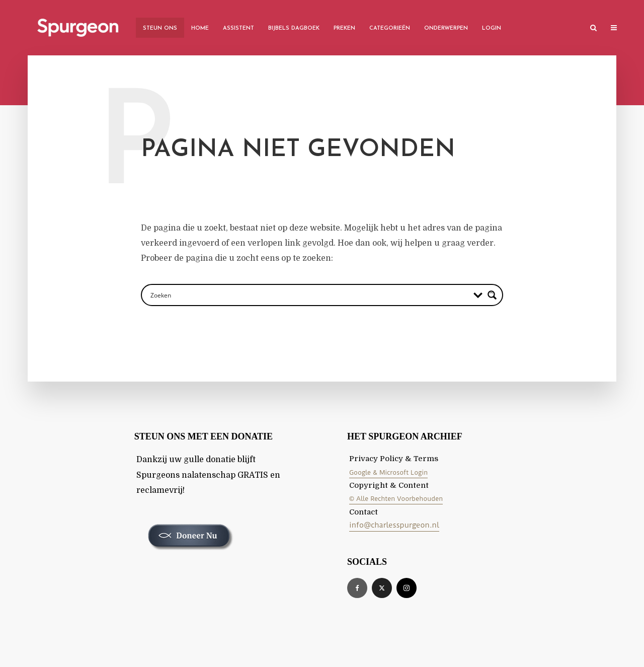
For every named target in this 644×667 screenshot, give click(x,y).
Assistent (238, 28)
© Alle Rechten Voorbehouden (396, 499)
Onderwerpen (446, 28)
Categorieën (390, 28)
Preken (344, 28)
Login (492, 28)
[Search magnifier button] (492, 295)
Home (200, 28)
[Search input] (308, 295)
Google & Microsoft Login (388, 472)
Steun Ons (160, 28)
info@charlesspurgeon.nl (394, 525)
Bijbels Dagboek (294, 28)
